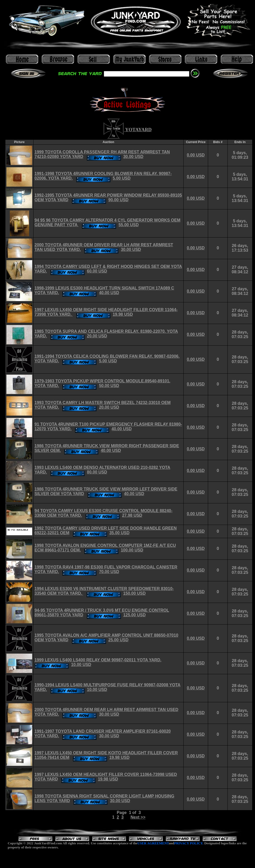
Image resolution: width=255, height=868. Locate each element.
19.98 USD (123, 314)
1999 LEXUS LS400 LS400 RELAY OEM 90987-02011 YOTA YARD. (98, 660)
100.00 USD (132, 550)
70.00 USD (109, 572)
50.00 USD (109, 386)
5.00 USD (121, 178)
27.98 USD (132, 515)
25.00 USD (118, 640)
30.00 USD (133, 157)
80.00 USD (97, 472)
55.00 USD (129, 225)
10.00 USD (81, 665)
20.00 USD (97, 336)
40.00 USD (109, 293)
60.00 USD (97, 271)
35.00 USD (119, 533)
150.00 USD (134, 593)
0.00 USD (196, 155)
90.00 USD (118, 200)
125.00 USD (134, 615)
